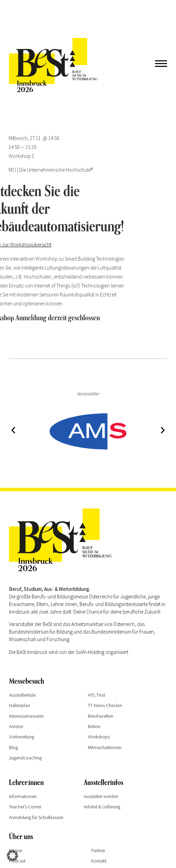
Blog (13, 747)
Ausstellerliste (22, 695)
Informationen (23, 796)
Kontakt (99, 861)
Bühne (94, 726)
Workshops (99, 737)
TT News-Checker (105, 705)
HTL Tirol (96, 695)
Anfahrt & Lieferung (102, 807)
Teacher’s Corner (25, 807)
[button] (13, 430)
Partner (98, 850)
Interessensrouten (26, 716)
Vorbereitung (22, 737)
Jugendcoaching (25, 758)
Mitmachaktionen (105, 747)
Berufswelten (101, 716)
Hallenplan (19, 705)
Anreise (16, 726)
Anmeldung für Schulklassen (36, 817)
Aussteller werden (101, 796)
